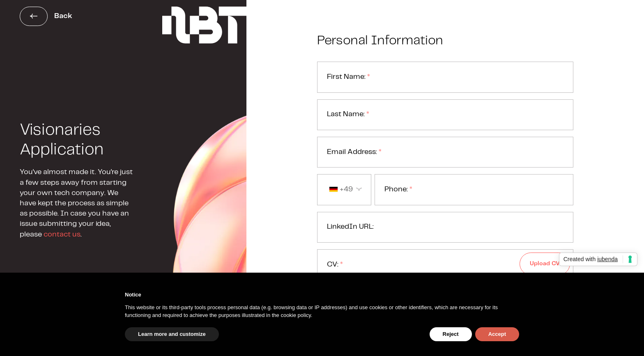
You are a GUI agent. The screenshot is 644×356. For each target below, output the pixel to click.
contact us (62, 234)
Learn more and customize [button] (172, 334)
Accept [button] (497, 334)
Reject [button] (451, 334)
